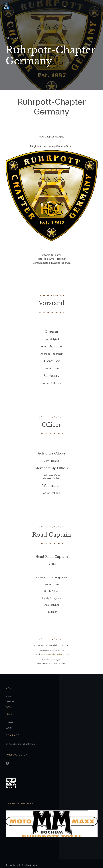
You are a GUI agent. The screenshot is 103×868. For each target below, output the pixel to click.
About (9, 707)
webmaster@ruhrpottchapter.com (55, 654)
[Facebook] (7, 764)
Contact (10, 723)
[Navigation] (64, 6)
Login (9, 728)
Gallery (10, 702)
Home (8, 697)
